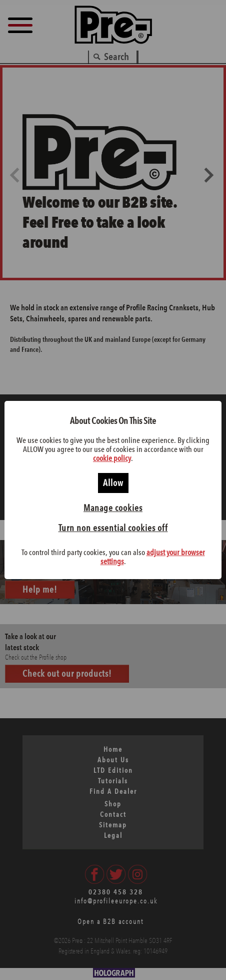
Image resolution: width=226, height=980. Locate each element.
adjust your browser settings (153, 557)
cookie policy (112, 458)
